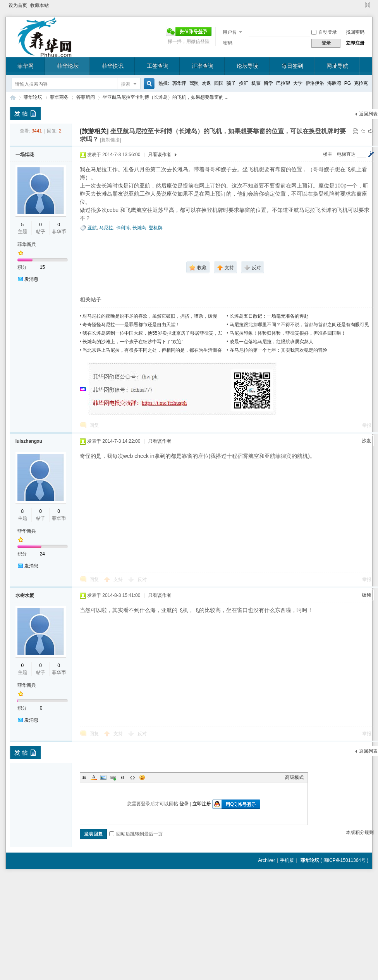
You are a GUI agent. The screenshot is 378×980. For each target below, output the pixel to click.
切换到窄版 (367, 5)
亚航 (92, 228)
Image (103, 777)
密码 (228, 43)
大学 (298, 83)
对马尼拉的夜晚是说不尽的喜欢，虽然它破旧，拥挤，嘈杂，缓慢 (150, 316)
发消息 (31, 279)
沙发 (366, 441)
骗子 (231, 83)
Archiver (266, 860)
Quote (123, 777)
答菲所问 (86, 97)
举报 (367, 425)
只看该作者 (160, 155)
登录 (184, 804)
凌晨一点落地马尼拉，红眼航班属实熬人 (271, 342)
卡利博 (123, 228)
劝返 (206, 83)
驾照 (194, 83)
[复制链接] (111, 140)
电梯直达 (346, 154)
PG (348, 83)
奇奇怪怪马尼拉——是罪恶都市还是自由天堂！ (131, 325)
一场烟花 (25, 155)
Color (94, 777)
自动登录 (324, 32)
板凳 (366, 595)
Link (113, 777)
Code (132, 777)
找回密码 (355, 32)
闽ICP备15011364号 (344, 860)
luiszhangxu (29, 441)
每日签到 (292, 66)
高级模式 (294, 777)
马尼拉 (106, 228)
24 (42, 554)
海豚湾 (334, 83)
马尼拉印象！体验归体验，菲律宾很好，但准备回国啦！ (288, 333)
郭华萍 (179, 83)
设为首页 (18, 5)
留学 (268, 83)
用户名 (230, 32)
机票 (256, 83)
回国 (219, 83)
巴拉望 (283, 83)
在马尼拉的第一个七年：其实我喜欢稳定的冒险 (278, 350)
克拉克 (361, 83)
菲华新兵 (27, 244)
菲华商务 (59, 97)
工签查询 (158, 66)
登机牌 (156, 228)
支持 (119, 579)
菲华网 (26, 66)
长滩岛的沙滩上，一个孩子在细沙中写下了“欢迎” (133, 342)
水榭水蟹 (25, 595)
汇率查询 (203, 66)
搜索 (125, 84)
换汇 (244, 83)
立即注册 (355, 43)
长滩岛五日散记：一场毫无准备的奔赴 (269, 316)
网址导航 (337, 66)
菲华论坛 (68, 66)
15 (42, 267)
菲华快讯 (113, 66)
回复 (94, 425)
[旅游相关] (94, 131)
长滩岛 (139, 228)
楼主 (328, 154)
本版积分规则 (360, 832)
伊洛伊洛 (315, 83)
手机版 (287, 860)
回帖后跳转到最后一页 (136, 834)
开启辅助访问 (360, 5)
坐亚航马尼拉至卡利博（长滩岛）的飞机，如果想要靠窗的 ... (166, 97)
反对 (142, 579)
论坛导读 (247, 66)
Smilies (142, 777)
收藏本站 (40, 5)
